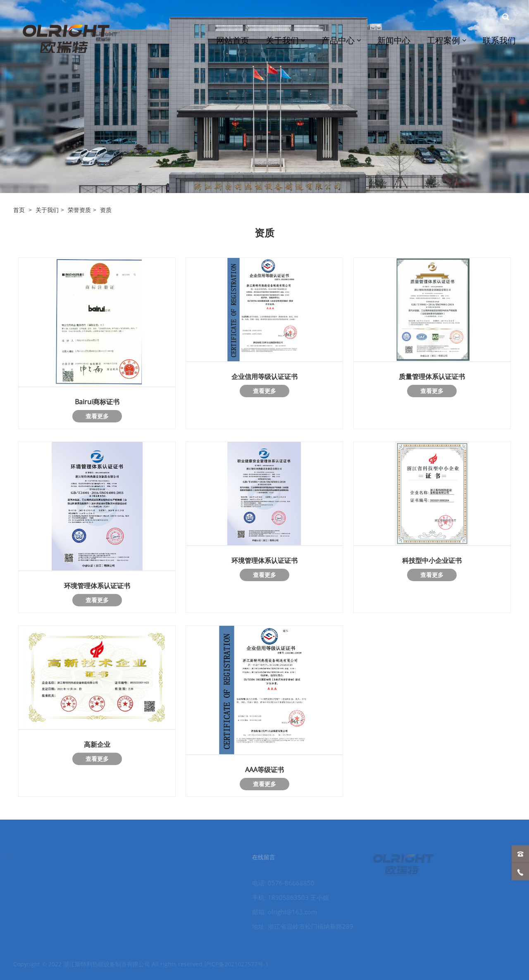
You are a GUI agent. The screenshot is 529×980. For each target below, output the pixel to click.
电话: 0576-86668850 (277, 883)
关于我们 (47, 210)
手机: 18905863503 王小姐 (284, 897)
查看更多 (97, 416)
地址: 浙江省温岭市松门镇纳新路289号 (296, 927)
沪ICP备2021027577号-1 (236, 968)
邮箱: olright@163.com (278, 912)
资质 (106, 210)
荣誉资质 (79, 210)
